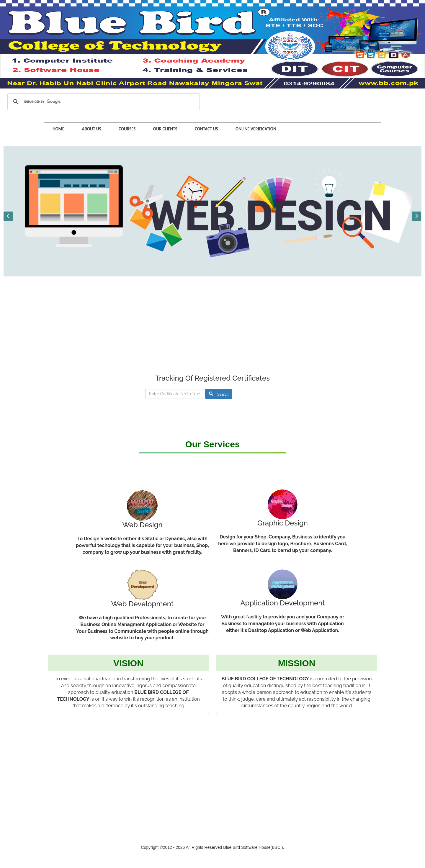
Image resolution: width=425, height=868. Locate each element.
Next (416, 216)
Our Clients (162, 129)
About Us (90, 129)
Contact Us (202, 129)
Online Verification (251, 129)
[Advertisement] (212, 330)
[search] (103, 102)
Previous (9, 216)
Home (58, 129)
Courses (125, 129)
